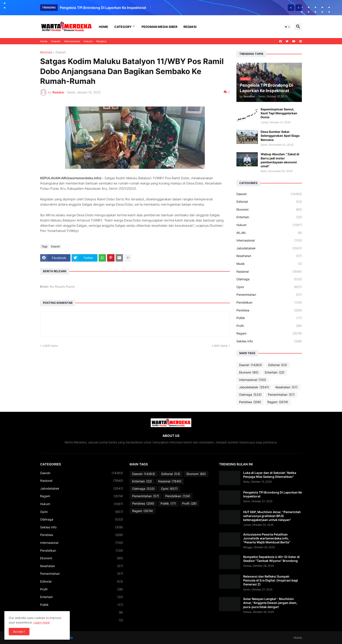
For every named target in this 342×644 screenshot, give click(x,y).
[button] (287, 27)
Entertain (269, 217)
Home (103, 27)
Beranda (46, 52)
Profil (269, 326)
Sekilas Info (269, 341)
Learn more (42, 622)
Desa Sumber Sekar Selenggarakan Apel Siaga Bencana (280, 136)
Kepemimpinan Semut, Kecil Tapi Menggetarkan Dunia (279, 113)
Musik (269, 264)
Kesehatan (269, 256)
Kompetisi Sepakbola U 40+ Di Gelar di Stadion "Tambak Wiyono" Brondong (271, 559)
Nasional (269, 272)
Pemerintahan (269, 295)
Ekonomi (269, 210)
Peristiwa (269, 310)
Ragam (269, 333)
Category (123, 27)
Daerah (56, 41)
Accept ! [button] (19, 631)
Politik (269, 318)
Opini (269, 287)
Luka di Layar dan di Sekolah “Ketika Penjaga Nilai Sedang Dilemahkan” (270, 475)
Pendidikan (269, 303)
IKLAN (269, 233)
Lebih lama (220, 346)
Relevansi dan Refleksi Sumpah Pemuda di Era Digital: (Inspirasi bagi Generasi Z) (271, 580)
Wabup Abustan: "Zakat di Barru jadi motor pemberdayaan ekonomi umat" (280, 160)
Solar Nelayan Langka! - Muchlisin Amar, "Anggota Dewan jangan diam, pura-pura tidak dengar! (270, 603)
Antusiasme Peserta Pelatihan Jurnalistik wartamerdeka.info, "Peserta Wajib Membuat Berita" (267, 538)
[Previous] (291, 8)
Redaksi (190, 27)
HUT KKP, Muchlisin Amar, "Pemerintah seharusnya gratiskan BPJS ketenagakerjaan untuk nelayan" (272, 516)
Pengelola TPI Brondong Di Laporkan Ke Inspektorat (103, 8)
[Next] (299, 8)
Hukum (88, 41)
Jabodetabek (269, 248)
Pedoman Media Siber (159, 27)
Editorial (269, 202)
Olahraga (269, 279)
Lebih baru (50, 346)
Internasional (72, 41)
